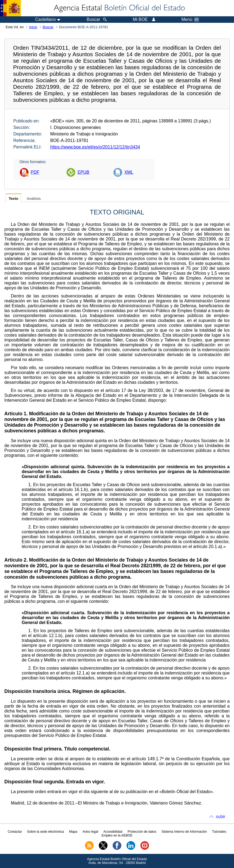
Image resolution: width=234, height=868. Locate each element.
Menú (190, 20)
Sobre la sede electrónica (45, 832)
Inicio (33, 27)
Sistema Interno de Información (184, 832)
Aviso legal (90, 832)
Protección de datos (142, 832)
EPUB (83, 172)
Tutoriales (219, 832)
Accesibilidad (113, 832)
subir (221, 817)
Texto (13, 199)
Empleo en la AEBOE (117, 835)
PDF (35, 172)
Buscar (48, 27)
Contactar (15, 832)
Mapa (73, 832)
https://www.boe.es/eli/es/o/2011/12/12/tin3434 (95, 147)
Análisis (34, 199)
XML (129, 172)
